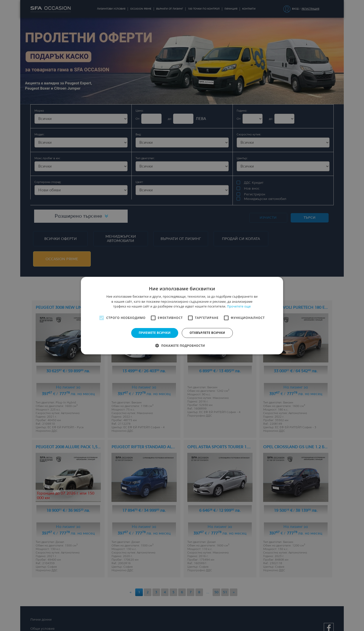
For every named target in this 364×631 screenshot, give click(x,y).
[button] (182, 345)
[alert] (182, 315)
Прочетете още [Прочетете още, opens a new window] (239, 306)
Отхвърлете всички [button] (207, 333)
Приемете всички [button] (155, 333)
